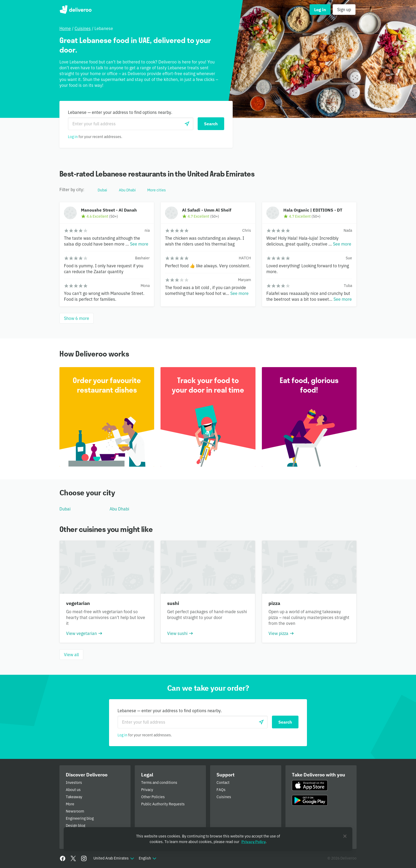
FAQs (221, 790)
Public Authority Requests (163, 804)
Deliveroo (75, 10)
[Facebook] (63, 858)
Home (65, 28)
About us (73, 790)
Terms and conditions (159, 783)
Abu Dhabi (119, 509)
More (70, 804)
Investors (74, 783)
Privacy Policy (254, 842)
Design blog (75, 826)
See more (139, 244)
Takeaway (74, 797)
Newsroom (75, 811)
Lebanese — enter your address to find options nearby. (120, 112)
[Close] (345, 836)
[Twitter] (73, 858)
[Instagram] (84, 858)
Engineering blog (80, 818)
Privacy (147, 790)
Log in (73, 137)
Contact (223, 783)
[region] (208, 839)
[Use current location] (187, 124)
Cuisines (83, 28)
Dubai (65, 509)
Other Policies (153, 797)
